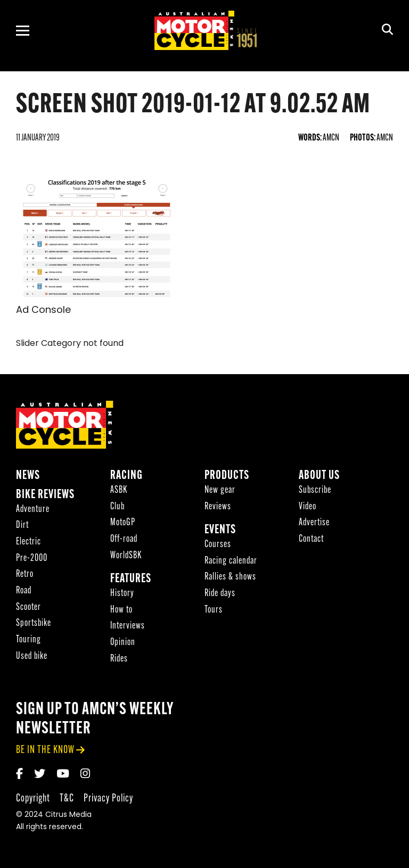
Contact (311, 539)
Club (117, 507)
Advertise (314, 523)
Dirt (22, 526)
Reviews (218, 507)
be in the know (45, 750)
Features (131, 579)
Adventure (33, 510)
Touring (28, 640)
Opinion (123, 643)
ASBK (119, 490)
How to (121, 610)
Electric (28, 542)
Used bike (32, 656)
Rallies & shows (230, 577)
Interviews (128, 626)
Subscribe (315, 490)
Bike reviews (45, 495)
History (122, 594)
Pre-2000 (32, 559)
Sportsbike (34, 623)
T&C (67, 799)
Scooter (28, 607)
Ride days (220, 594)
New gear (220, 490)
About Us (319, 476)
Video (308, 507)
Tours (214, 610)
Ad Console (43, 311)
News (28, 476)
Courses (218, 545)
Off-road (124, 539)
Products (227, 476)
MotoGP (123, 523)
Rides (119, 659)
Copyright (33, 799)
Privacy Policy (108, 799)
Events (220, 530)
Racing (126, 476)
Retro (25, 574)
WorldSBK (126, 556)
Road (24, 591)
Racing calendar (231, 561)
